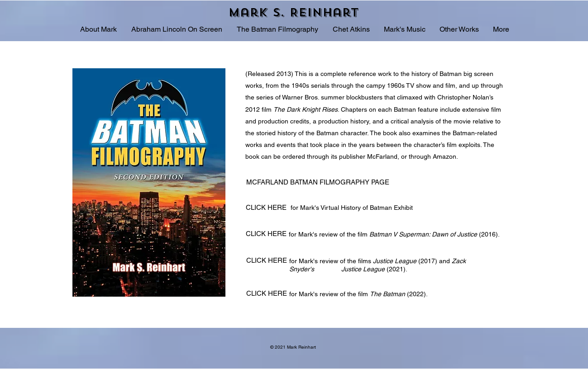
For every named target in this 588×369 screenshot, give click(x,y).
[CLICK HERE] (267, 207)
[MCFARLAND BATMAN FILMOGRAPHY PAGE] (319, 182)
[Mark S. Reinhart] (294, 12)
